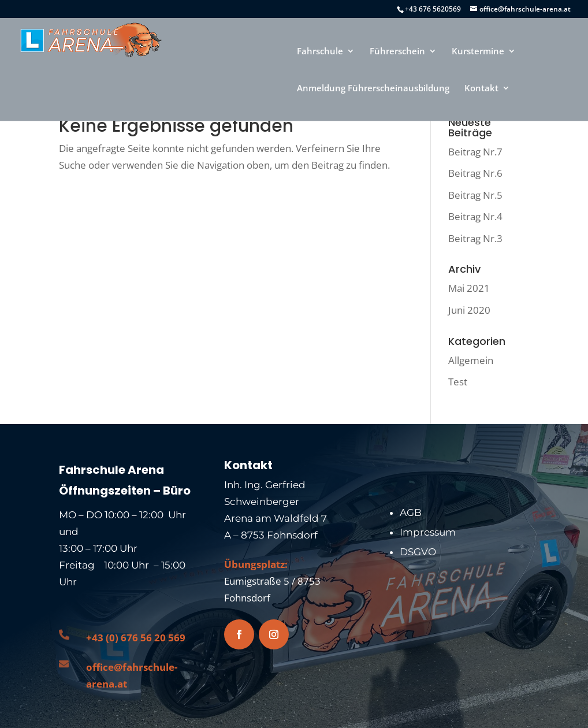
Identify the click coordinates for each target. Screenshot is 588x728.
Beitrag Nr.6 (475, 173)
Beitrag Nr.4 (475, 216)
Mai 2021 (469, 288)
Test (458, 382)
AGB (411, 512)
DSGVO (418, 552)
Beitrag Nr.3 (475, 238)
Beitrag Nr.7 (475, 152)
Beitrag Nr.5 (475, 195)
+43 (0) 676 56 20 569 (136, 638)
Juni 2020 (469, 310)
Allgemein (471, 360)
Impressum (428, 532)
